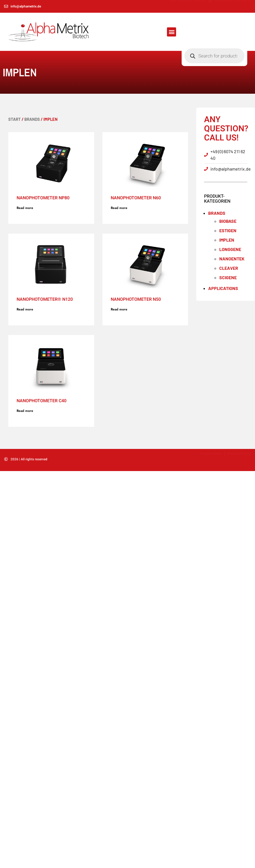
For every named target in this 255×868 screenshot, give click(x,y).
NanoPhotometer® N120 (45, 299)
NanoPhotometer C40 (42, 401)
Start (15, 119)
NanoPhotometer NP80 (43, 198)
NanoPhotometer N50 (136, 299)
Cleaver (229, 268)
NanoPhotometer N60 (136, 198)
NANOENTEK (232, 259)
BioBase (228, 221)
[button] (172, 32)
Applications (223, 288)
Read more (25, 208)
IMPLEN (227, 240)
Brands (32, 119)
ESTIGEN (228, 230)
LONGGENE (230, 249)
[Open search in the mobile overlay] (214, 32)
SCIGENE (228, 277)
